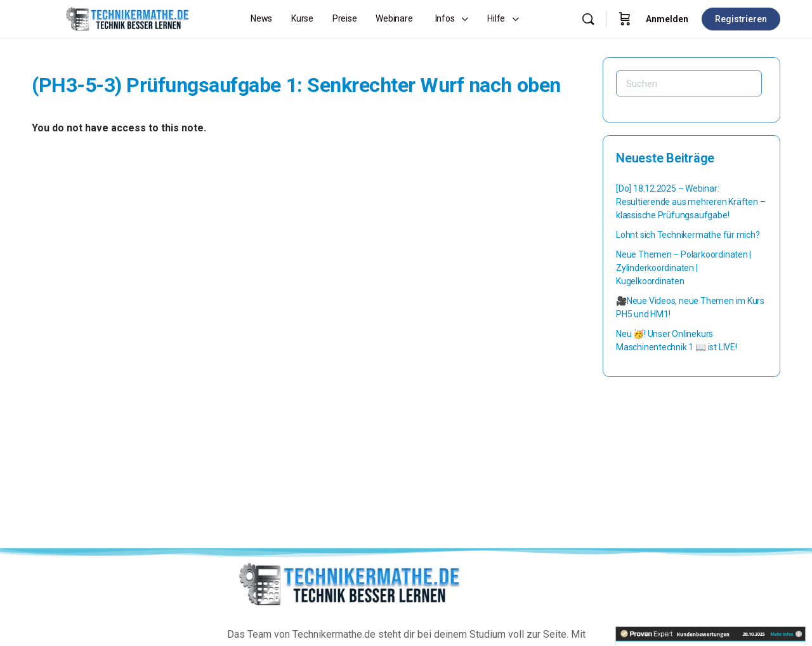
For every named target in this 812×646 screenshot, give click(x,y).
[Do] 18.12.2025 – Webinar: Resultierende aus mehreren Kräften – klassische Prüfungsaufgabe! (691, 202)
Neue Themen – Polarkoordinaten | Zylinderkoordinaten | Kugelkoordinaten (684, 268)
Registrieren (741, 19)
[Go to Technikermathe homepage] (127, 18)
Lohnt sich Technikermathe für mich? (688, 235)
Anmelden (667, 19)
